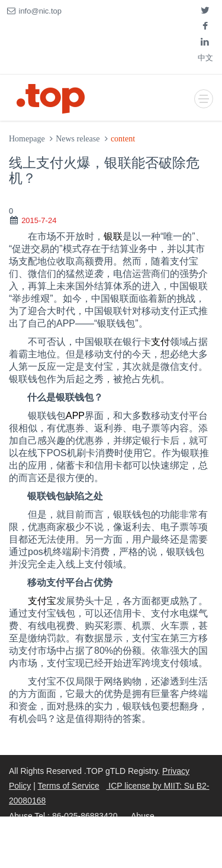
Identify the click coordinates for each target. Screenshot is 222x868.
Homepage (27, 139)
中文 (205, 58)
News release (78, 139)
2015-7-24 (39, 220)
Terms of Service (69, 786)
